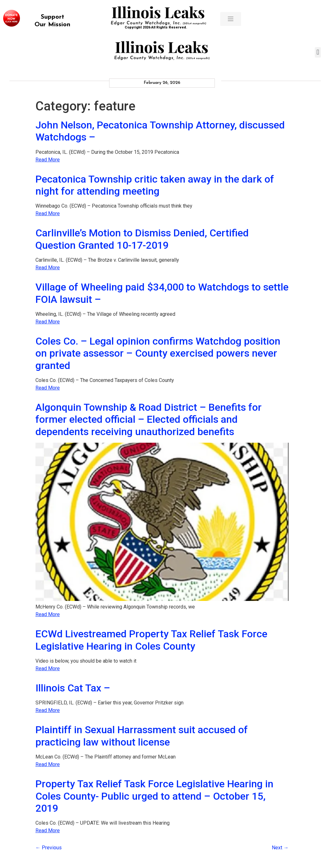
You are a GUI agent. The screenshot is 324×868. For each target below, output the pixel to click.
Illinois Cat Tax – (73, 688)
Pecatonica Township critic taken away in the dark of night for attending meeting (155, 185)
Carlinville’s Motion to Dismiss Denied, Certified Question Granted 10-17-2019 (142, 239)
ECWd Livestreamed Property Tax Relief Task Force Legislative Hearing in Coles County (151, 640)
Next (280, 848)
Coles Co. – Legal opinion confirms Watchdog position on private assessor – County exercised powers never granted (158, 353)
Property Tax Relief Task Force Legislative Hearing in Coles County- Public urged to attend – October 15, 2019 (154, 796)
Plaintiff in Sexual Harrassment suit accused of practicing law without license (142, 736)
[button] (318, 52)
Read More (48, 160)
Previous (49, 848)
